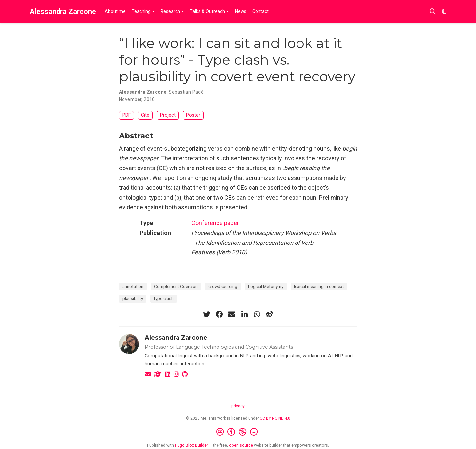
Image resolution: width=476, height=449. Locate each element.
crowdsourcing (223, 286)
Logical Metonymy (266, 286)
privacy (238, 406)
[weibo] (269, 314)
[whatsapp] (257, 314)
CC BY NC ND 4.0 (275, 418)
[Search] (433, 12)
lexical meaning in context (319, 286)
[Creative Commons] (238, 432)
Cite (145, 115)
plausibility (133, 298)
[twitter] (207, 314)
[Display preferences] (444, 12)
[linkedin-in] (244, 314)
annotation (133, 286)
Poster (193, 115)
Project (168, 115)
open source (241, 445)
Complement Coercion (176, 286)
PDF (126, 115)
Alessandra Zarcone (63, 11)
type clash (164, 298)
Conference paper (215, 223)
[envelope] (232, 314)
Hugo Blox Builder (191, 445)
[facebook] (219, 314)
